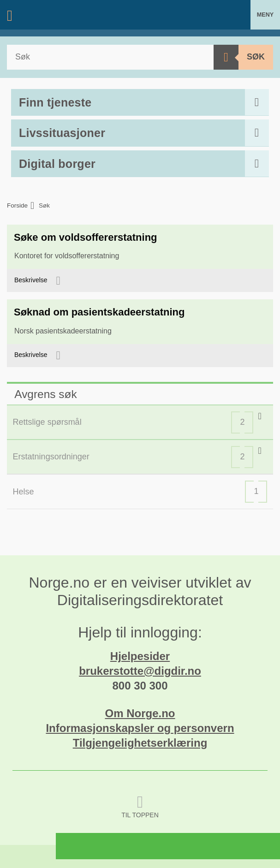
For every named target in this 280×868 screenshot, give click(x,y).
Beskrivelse (32, 280)
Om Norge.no (140, 713)
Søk (256, 57)
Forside (17, 206)
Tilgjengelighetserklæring (140, 743)
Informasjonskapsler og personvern (140, 728)
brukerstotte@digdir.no (140, 671)
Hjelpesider (140, 656)
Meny (265, 15)
